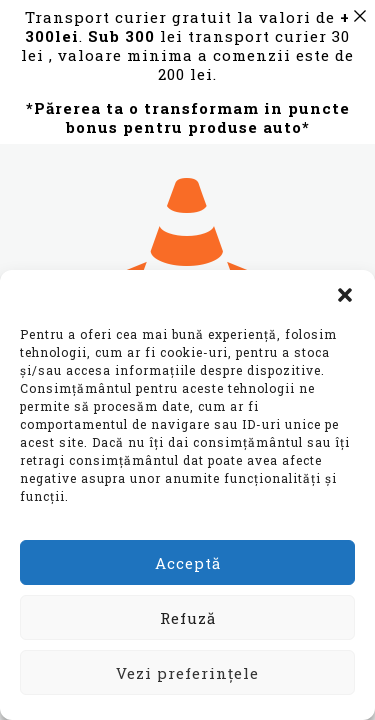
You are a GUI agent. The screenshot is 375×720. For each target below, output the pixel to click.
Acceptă (188, 563)
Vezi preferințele (187, 673)
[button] (345, 295)
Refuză (188, 618)
